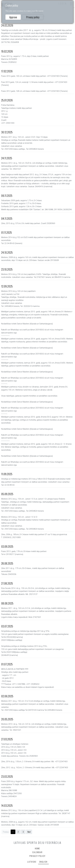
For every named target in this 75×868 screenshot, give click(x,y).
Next (29, 832)
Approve (13, 17)
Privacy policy (33, 17)
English (43, 862)
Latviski (32, 862)
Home (38, 848)
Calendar (37, 852)
